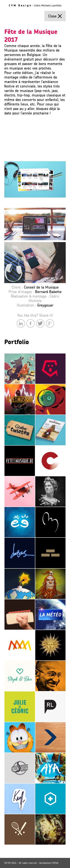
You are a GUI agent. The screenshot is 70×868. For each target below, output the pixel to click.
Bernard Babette (48, 292)
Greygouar (45, 305)
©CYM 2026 (10, 863)
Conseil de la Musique (41, 287)
